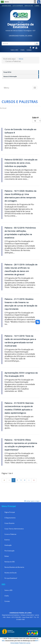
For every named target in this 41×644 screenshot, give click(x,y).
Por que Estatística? (11, 578)
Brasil (5, 2)
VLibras (37, 6)
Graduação (8, 545)
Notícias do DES (10, 562)
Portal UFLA (7, 72)
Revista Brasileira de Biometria (14, 567)
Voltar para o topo (32, 501)
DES (3, 641)
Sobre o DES (14, 50)
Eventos (7, 540)
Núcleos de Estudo (11, 573)
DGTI (37, 641)
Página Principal (10, 512)
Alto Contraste (18, 6)
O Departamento (10, 518)
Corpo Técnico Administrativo (14, 529)
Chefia (22, 50)
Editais (7, 556)
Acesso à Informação (10, 76)
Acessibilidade (6, 6)
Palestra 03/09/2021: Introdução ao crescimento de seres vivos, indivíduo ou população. (21, 163)
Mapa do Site (29, 6)
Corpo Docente (9, 523)
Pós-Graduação (9, 551)
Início (21, 59)
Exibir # (37, 120)
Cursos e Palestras (10, 534)
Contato (29, 50)
